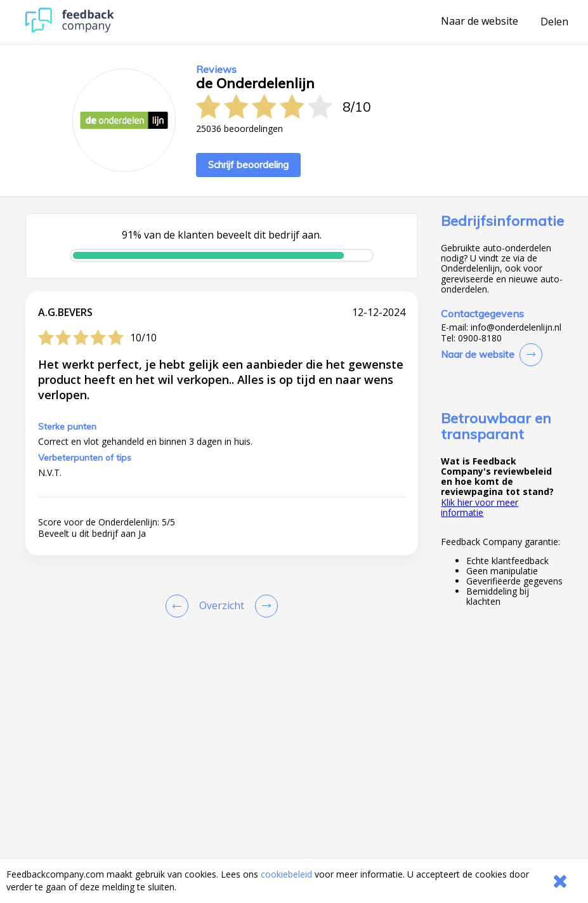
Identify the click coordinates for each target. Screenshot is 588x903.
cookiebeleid (286, 874)
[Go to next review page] (264, 606)
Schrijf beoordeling (248, 165)
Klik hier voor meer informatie (480, 507)
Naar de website (480, 22)
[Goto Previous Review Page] (180, 606)
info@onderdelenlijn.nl (516, 327)
